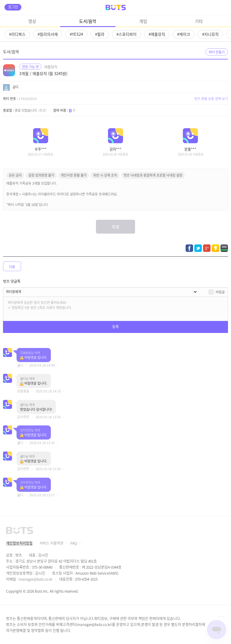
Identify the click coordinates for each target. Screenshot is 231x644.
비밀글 (220, 292)
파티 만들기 (217, 52)
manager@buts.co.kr (35, 579)
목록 (115, 227)
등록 (115, 327)
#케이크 (184, 34)
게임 (143, 21)
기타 (199, 21)
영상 (32, 21)
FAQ (74, 543)
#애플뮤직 (157, 34)
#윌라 (100, 34)
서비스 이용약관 (51, 543)
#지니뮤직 (210, 34)
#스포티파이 (126, 34)
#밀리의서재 (48, 34)
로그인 (13, 7)
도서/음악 (88, 21)
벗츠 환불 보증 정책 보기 (211, 98)
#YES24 (76, 34)
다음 (12, 267)
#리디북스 (17, 34)
